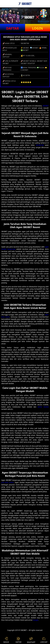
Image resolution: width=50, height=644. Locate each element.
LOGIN (38, 28)
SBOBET (46, 106)
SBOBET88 (40, 145)
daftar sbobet (43, 407)
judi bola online (7, 482)
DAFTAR (12, 28)
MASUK (6, 640)
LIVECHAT (44, 640)
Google (36, 620)
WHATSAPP (31, 640)
